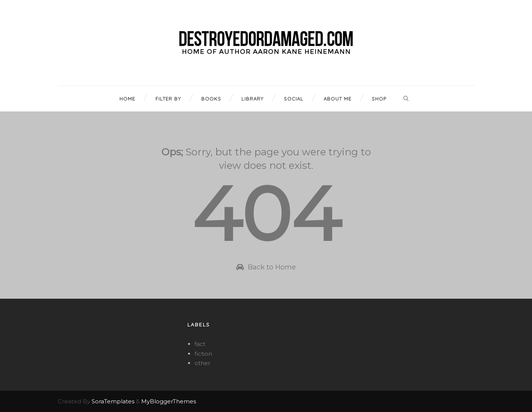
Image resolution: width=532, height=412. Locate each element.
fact (200, 344)
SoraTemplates (113, 401)
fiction (203, 354)
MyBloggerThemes (169, 401)
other (202, 363)
